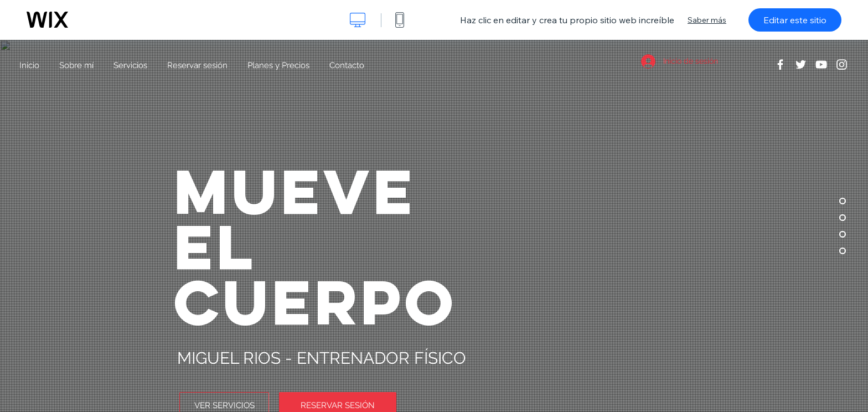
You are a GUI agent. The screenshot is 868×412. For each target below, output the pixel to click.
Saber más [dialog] (707, 20)
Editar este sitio (795, 20)
